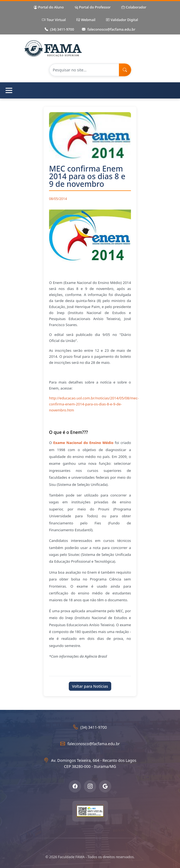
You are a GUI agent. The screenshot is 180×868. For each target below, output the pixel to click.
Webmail (86, 20)
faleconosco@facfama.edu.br (109, 30)
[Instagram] (90, 786)
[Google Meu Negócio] (105, 786)
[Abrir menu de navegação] (90, 90)
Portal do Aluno (49, 8)
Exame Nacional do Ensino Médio (83, 443)
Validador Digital (122, 20)
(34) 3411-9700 (59, 30)
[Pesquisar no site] (84, 70)
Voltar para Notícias (90, 686)
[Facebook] (75, 786)
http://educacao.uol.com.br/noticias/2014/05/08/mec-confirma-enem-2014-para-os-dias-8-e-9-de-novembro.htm (94, 404)
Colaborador (134, 8)
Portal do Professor (93, 8)
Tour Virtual (54, 20)
